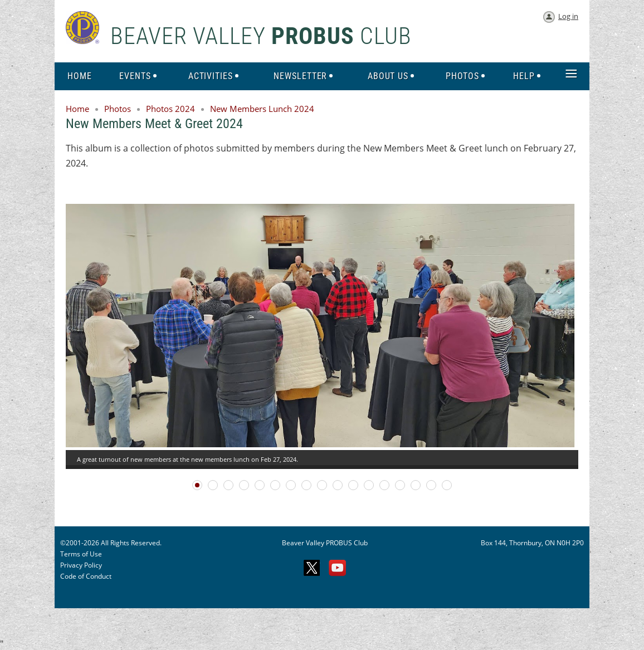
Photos (118, 109)
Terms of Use (81, 554)
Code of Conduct (86, 576)
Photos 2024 (170, 109)
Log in (568, 16)
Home (77, 109)
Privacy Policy (81, 565)
